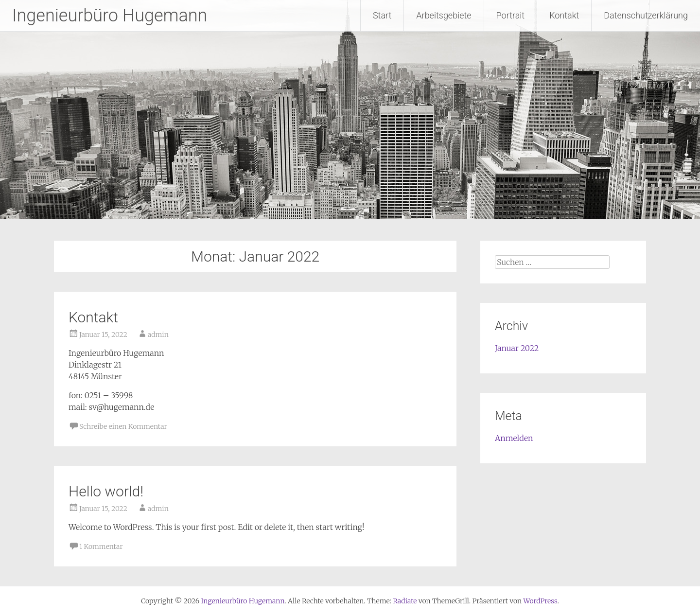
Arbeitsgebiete (444, 15)
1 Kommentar (101, 546)
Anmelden (514, 438)
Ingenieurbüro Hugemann (110, 16)
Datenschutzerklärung (646, 15)
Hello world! (106, 491)
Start (382, 15)
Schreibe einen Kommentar (123, 426)
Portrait (511, 15)
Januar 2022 (517, 348)
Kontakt (564, 15)
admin (158, 334)
